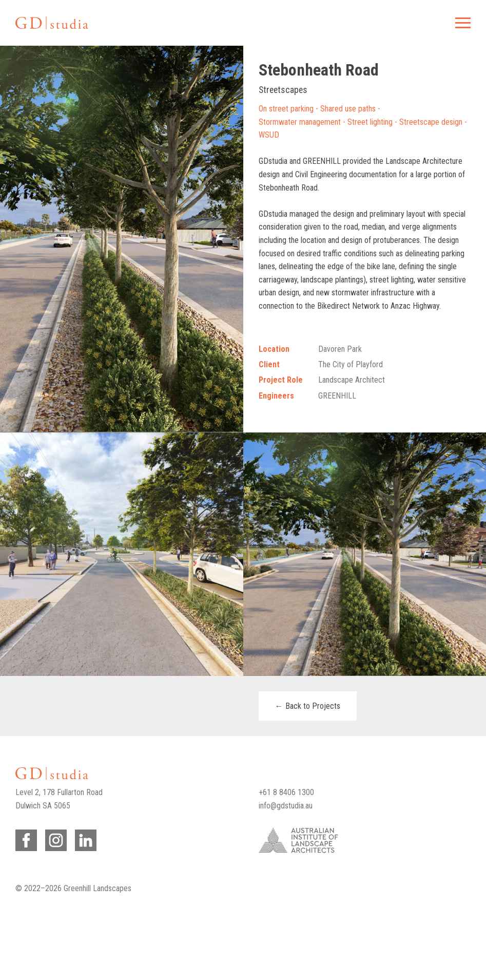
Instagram (54, 838)
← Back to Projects (308, 706)
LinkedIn (84, 838)
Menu (462, 23)
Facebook (24, 838)
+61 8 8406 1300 (286, 792)
